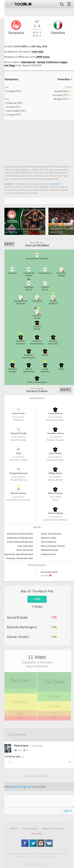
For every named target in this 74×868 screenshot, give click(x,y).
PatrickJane (21, 746)
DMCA (14, 829)
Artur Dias (38, 52)
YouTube (56, 184)
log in (15, 787)
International (28, 62)
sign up (26, 787)
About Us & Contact (53, 829)
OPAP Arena (43, 57)
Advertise (37, 834)
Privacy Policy (30, 829)
